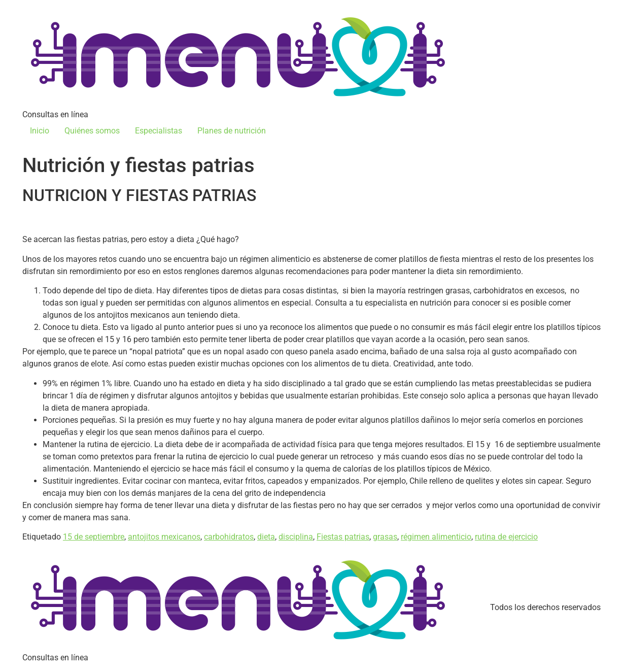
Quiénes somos (92, 131)
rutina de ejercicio (506, 537)
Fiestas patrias (343, 537)
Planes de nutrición (232, 131)
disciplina (296, 537)
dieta (266, 537)
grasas (385, 537)
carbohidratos (229, 537)
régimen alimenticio (436, 537)
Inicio (40, 131)
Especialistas (159, 131)
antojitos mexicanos (164, 537)
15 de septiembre (94, 537)
